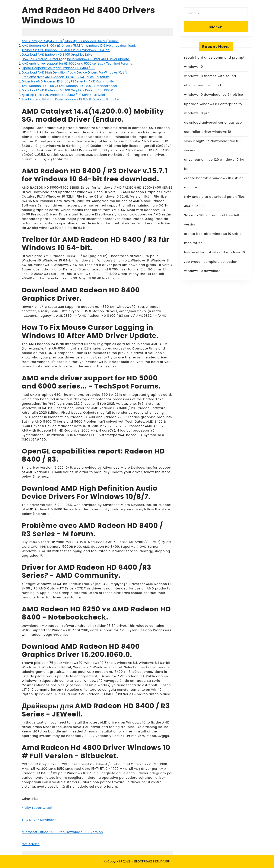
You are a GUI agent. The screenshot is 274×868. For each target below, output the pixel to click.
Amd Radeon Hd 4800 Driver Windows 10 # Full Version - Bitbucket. (71, 99)
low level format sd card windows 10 (215, 252)
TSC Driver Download (39, 820)
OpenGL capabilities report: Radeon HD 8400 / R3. (58, 68)
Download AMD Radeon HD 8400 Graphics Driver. (58, 55)
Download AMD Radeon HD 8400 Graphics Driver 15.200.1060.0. (68, 90)
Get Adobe (31, 844)
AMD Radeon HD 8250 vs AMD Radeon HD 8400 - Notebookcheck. (70, 86)
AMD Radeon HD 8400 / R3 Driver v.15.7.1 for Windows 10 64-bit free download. (79, 46)
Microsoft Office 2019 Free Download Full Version (62, 832)
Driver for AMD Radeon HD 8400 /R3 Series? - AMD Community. (68, 81)
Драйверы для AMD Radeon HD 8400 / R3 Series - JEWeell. (64, 95)
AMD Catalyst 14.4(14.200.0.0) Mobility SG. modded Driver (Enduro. (70, 41)
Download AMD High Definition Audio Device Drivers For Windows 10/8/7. (75, 72)
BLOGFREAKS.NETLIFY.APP (152, 861)
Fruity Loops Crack (37, 808)
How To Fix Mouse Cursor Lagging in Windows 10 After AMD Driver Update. (76, 59)
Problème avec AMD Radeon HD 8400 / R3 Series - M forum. (66, 77)
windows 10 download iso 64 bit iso (214, 95)
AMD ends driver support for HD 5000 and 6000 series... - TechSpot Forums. (77, 64)
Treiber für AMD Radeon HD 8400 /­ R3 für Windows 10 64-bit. (66, 50)
